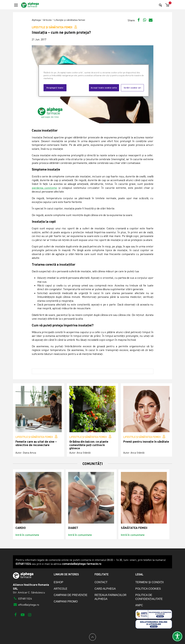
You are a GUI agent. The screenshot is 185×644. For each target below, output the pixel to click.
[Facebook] (16, 615)
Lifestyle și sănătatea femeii (70, 20)
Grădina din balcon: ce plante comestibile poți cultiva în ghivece (89, 445)
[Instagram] (30, 615)
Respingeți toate (55, 88)
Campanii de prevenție (71, 595)
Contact (101, 582)
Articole (47, 20)
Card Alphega (105, 589)
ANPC (139, 605)
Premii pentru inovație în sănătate (146, 442)
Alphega (36, 20)
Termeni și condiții (149, 582)
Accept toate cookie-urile (104, 88)
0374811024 (22, 599)
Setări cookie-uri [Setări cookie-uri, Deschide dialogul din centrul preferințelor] (132, 88)
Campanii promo (66, 601)
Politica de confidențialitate (149, 597)
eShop (58, 582)
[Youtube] (23, 615)
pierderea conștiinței (44, 188)
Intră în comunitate (27, 535)
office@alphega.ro (26, 605)
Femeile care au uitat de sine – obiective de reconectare (36, 443)
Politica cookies (148, 589)
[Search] (160, 5)
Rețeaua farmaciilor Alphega (111, 597)
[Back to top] (92, 637)
